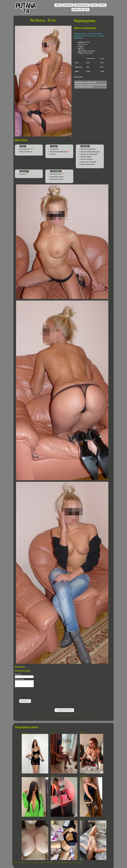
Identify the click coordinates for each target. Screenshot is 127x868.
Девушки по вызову (43, 863)
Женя (24, 776)
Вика (23, 819)
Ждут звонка (68, 5)
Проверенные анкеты (82, 5)
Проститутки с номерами (59, 863)
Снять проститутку (29, 863)
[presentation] (29, 694)
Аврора (24, 733)
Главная (58, 5)
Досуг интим (18, 863)
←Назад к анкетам (64, 710)
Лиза (52, 819)
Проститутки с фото (75, 863)
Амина (82, 733)
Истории (102, 5)
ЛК (87, 9)
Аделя (53, 733)
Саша (53, 776)
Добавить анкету (78, 9)
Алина (82, 819)
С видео (94, 5)
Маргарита (84, 776)
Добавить (25, 701)
